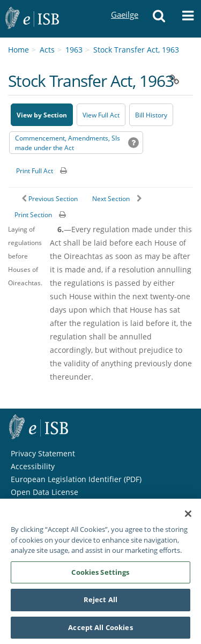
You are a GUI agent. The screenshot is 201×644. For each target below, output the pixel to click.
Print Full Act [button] (35, 171)
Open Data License (44, 492)
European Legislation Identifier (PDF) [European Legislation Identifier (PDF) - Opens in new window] (76, 479)
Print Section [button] (33, 215)
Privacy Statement (43, 453)
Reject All (100, 604)
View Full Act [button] (101, 115)
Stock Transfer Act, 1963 (136, 50)
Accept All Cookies (100, 632)
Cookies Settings (100, 576)
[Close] (188, 518)
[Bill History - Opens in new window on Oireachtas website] (151, 115)
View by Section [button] (42, 115)
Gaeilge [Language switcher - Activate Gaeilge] (124, 5)
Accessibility (33, 466)
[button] (159, 19)
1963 (74, 50)
